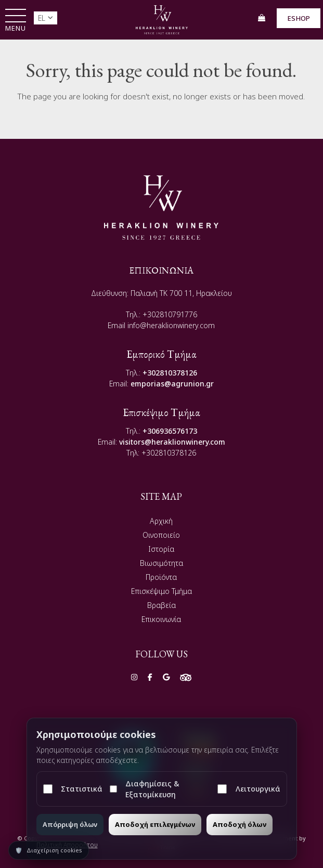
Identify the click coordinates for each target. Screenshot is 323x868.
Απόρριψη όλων (70, 824)
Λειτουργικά (249, 789)
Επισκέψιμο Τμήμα (161, 591)
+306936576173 (170, 431)
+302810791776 (170, 314)
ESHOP (299, 18)
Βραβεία (161, 605)
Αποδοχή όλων (240, 824)
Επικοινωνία (161, 619)
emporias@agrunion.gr (172, 384)
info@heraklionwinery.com (171, 325)
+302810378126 (170, 373)
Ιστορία (161, 549)
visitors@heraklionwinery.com (172, 442)
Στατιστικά (73, 789)
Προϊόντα (161, 577)
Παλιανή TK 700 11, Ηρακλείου (181, 293)
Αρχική (161, 521)
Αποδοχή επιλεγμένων (155, 824)
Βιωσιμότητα (161, 563)
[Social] (134, 677)
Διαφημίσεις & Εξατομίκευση (145, 789)
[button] (16, 21)
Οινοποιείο (161, 535)
